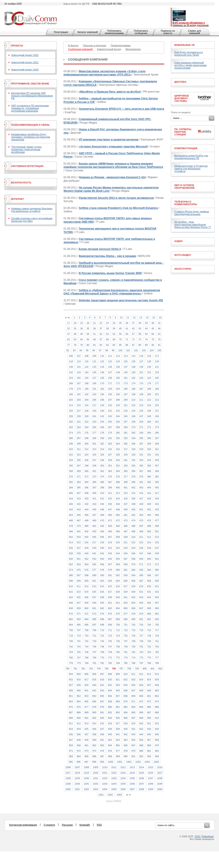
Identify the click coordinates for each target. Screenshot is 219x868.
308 (149, 444)
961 (87, 745)
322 (71, 455)
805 (87, 674)
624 (87, 592)
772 (118, 658)
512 (149, 537)
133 (94, 367)
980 (141, 751)
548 (149, 553)
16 (160, 317)
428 (149, 499)
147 (110, 372)
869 (118, 701)
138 (133, 367)
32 (69, 328)
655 (141, 603)
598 (71, 581)
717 (157, 630)
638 (102, 597)
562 (71, 564)
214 (71, 405)
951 (102, 740)
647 (79, 603)
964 (110, 745)
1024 (132, 773)
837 (149, 685)
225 (157, 405)
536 (149, 548)
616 (118, 586)
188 (149, 389)
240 (87, 416)
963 (102, 745)
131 (79, 367)
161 (125, 378)
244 (118, 416)
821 (118, 680)
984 (79, 756)
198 (133, 394)
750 (133, 647)
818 (94, 680)
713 (125, 630)
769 (94, 658)
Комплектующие (186, 148)
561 (157, 559)
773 (125, 658)
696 (87, 625)
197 (125, 394)
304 (118, 444)
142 (71, 372)
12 (134, 317)
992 (141, 756)
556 (118, 559)
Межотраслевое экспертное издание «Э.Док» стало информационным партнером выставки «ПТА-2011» (105, 73)
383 (79, 482)
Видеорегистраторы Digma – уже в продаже (108, 256)
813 (149, 674)
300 (87, 444)
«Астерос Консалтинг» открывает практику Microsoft (113, 147)
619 (141, 586)
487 (141, 526)
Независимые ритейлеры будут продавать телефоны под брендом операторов (31, 137)
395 (79, 488)
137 (125, 367)
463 (141, 515)
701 (125, 625)
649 (94, 603)
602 (102, 581)
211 (141, 400)
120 (87, 361)
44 (146, 328)
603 (110, 581)
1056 (123, 789)
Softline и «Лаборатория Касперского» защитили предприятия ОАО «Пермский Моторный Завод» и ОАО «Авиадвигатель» (112, 292)
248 (149, 416)
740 (149, 641)
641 (125, 597)
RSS (99, 825)
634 (71, 597)
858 (125, 696)
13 (141, 317)
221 (125, 405)
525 (157, 542)
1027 (160, 773)
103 (144, 350)
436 (118, 504)
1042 (95, 784)
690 (133, 619)
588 (87, 575)
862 (157, 696)
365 (125, 471)
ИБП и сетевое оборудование (185, 187)
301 (94, 444)
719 (79, 636)
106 (71, 356)
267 (110, 427)
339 (110, 460)
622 (71, 592)
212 (149, 400)
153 (157, 372)
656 (149, 603)
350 (102, 466)
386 (102, 482)
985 (87, 756)
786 (133, 663)
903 (102, 718)
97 (100, 350)
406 (71, 493)
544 (118, 553)
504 (87, 537)
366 (133, 471)
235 (141, 411)
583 (141, 570)
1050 (68, 789)
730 (71, 641)
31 (159, 323)
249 (157, 416)
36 (94, 328)
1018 (77, 773)
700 (118, 625)
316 (118, 449)
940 (110, 734)
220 (118, 405)
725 (125, 636)
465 (157, 515)
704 (149, 625)
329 (125, 455)
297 (157, 438)
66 (94, 339)
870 (125, 701)
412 (118, 493)
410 (102, 493)
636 (87, 597)
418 (71, 499)
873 (149, 701)
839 (71, 690)
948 (79, 740)
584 (149, 570)
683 (79, 619)
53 (107, 334)
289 (94, 438)
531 (110, 548)
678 (133, 614)
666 (133, 608)
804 (79, 674)
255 (110, 422)
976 (110, 751)
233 (125, 411)
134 (102, 367)
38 (107, 328)
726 (133, 636)
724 (118, 636)
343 (141, 460)
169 (94, 383)
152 (149, 372)
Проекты (17, 46)
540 (87, 553)
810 (125, 674)
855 (102, 696)
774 (133, 658)
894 (125, 712)
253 (94, 422)
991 (133, 756)
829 (87, 685)
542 (102, 553)
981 (149, 751)
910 (157, 718)
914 (94, 723)
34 (81, 328)
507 (110, 537)
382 (71, 482)
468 (87, 520)
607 (141, 581)
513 (157, 537)
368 (149, 471)
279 (110, 433)
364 (118, 471)
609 (157, 581)
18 (75, 323)
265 (94, 427)
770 (102, 658)
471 (110, 520)
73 (140, 339)
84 (114, 345)
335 (79, 460)
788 (149, 663)
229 (94, 411)
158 (102, 378)
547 (141, 553)
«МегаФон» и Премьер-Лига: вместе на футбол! (110, 92)
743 (79, 647)
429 (157, 499)
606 (133, 581)
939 (102, 734)
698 (102, 625)
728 (149, 636)
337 (94, 460)
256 (118, 422)
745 (94, 647)
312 (87, 449)
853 (87, 696)
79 (81, 345)
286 (71, 438)
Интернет (17, 199)
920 (141, 723)
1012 (123, 767)
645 (157, 597)
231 (110, 411)
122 (102, 361)
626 (102, 592)
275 (79, 433)
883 (133, 707)
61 (159, 334)
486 (133, 526)
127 (141, 361)
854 (94, 696)
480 (87, 526)
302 (102, 444)
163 (141, 378)
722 (102, 636)
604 (118, 581)
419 (79, 499)
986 (94, 756)
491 (79, 531)
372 (87, 477)
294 (133, 438)
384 (87, 482)
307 (141, 444)
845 (118, 690)
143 (79, 372)
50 (88, 334)
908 (141, 718)
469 (94, 520)
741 (157, 641)
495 (110, 531)
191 (79, 394)
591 (110, 575)
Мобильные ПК (185, 45)
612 (87, 586)
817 (87, 680)
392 (149, 482)
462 (133, 515)
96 (94, 350)
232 (118, 411)
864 (79, 701)
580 (118, 570)
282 (133, 433)
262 (71, 427)
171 (110, 383)
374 (102, 477)
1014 (141, 767)
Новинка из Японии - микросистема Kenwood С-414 (112, 177)
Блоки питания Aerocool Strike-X (100, 249)
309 (157, 444)
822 (125, 680)
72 (133, 339)
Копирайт (85, 825)
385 (94, 482)
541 (94, 553)
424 (118, 499)
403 (141, 488)
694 (71, 625)
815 (71, 680)
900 (79, 718)
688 (118, 619)
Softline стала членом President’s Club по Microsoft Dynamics (118, 208)
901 (87, 718)
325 (94, 455)
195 (110, 394)
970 (157, 745)
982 (157, 751)
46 (159, 328)
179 (79, 389)
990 (125, 756)
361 (94, 471)
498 (133, 531)
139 (141, 367)
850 (157, 690)
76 (159, 339)
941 (118, 734)
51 (94, 334)
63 (75, 339)
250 (71, 422)
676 (118, 614)
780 (87, 663)
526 (71, 548)
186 (133, 389)
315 (110, 449)
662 (102, 608)
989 (118, 756)
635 (79, 597)
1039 (68, 784)
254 (102, 422)
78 (75, 345)
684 (87, 619)
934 (157, 729)
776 (149, 658)
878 (94, 707)
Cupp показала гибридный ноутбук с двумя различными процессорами (191, 65)
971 (71, 751)
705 (157, 625)
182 (102, 389)
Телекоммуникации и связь (30, 125)
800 (145, 669)
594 (133, 575)
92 (68, 350)
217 (94, 405)
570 (133, 564)
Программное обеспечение (30, 84)
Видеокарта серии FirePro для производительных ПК (191, 157)
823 (133, 680)
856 (110, 696)
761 (125, 652)
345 (157, 460)
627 (110, 592)
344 (149, 460)
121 (94, 361)
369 (157, 471)
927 (102, 729)
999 (102, 762)
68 (107, 339)
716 (149, 630)
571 (141, 564)
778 (71, 663)
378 (133, 477)
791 (75, 669)
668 (149, 608)
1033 (114, 778)
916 (110, 723)
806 (94, 674)
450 (133, 509)
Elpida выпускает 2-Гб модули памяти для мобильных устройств (191, 169)
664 (118, 608)
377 (125, 477)
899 (71, 718)
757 (94, 652)
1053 (95, 789)
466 (71, 520)
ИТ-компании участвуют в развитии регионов (109, 140)
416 (149, 493)
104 (152, 350)
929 (118, 729)
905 (118, 718)
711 (110, 630)
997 (86, 762)
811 (133, 674)
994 (157, 756)
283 (141, 433)
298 (71, 444)
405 (157, 488)
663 (110, 608)
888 (79, 712)
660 (87, 608)
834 (125, 685)
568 (118, 564)
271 (141, 427)
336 (87, 460)
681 (157, 614)
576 (87, 570)
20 (88, 323)
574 (71, 570)
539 (79, 553)
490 (71, 531)
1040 (77, 784)
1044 (114, 784)
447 (110, 509)
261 (157, 422)
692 (149, 619)
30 (153, 323)
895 (133, 712)
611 (79, 586)
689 (125, 619)
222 (133, 405)
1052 (86, 789)
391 (141, 482)
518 (102, 542)
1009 (95, 767)
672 (87, 614)
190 (71, 394)
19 (81, 323)
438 (133, 504)
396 (87, 488)
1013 (132, 767)
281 (125, 433)
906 (125, 718)
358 (71, 471)
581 (125, 570)
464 (149, 515)
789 (157, 663)
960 (79, 745)
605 (125, 581)
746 (102, 647)
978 (125, 751)
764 (149, 652)
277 (94, 433)
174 (133, 383)
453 (157, 509)
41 (127, 328)
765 (157, 652)
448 (118, 509)
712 (118, 630)
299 (79, 444)
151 (141, 372)
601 (94, 581)
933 (149, 729)
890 (94, 712)
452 (149, 509)
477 (157, 520)
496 (118, 531)
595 (141, 575)
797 (121, 669)
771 (110, 658)
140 (149, 367)
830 (94, 685)
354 (133, 466)
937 (87, 734)
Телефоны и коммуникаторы (186, 203)
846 (125, 690)
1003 (138, 762)
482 (102, 526)
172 (118, 383)
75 (153, 339)
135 (110, 367)
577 (94, 570)
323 (79, 455)
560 (149, 559)
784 (118, 663)
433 (94, 504)
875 (71, 707)
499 (141, 531)
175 (141, 383)
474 (133, 520)
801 (152, 669)
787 (141, 663)
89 (146, 345)
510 (133, 537)
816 (79, 680)
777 (157, 658)
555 (110, 559)
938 (94, 734)
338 (102, 460)
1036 (141, 778)
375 (110, 477)
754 (71, 652)
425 (125, 499)
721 (94, 636)
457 (94, 515)
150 (133, 372)
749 (125, 647)
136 (118, 367)
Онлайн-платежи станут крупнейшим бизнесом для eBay (32, 220)
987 (102, 756)
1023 (123, 773)
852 (79, 696)
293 (125, 438)
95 (87, 350)
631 (141, 592)
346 (71, 466)
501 (157, 531)
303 (110, 444)
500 (149, 531)
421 (94, 499)
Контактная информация (23, 825)
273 (157, 427)
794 (99, 669)
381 (157, 477)
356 (149, 466)
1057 (132, 789)
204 (87, 400)
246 (133, 416)
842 (94, 690)
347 (79, 466)
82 (101, 345)
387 (110, 482)
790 (67, 669)
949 (87, 740)
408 (87, 493)
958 (157, 740)
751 (141, 647)
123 (110, 361)
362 (102, 471)
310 (71, 449)
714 (133, 630)
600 (87, 581)
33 (75, 328)
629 (125, 592)
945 (149, 734)
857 (118, 696)
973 (87, 751)
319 (141, 449)
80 (88, 345)
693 (157, 619)
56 (127, 334)
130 (71, 367)
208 (118, 400)
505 (94, 537)
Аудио (178, 241)
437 (125, 504)
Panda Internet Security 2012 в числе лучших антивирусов (116, 198)
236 (149, 411)
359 (79, 471)
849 (149, 690)
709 (94, 630)
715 (141, 630)
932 (141, 729)
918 (125, 723)
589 (94, 575)
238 (71, 416)
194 (102, 394)
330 (133, 455)
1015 (150, 767)
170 (102, 383)
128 (149, 361)
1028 (68, 778)
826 (157, 680)
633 (157, 592)
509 (125, 537)
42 (133, 328)
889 (87, 712)
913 (87, 723)
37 (101, 328)
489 (157, 526)
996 (79, 762)
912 (79, 723)
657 (157, 603)
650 (102, 603)
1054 (105, 789)
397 (94, 488)
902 (94, 718)
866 (94, 701)
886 (157, 707)
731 (79, 641)
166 (71, 383)
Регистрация (61, 32)
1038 (160, 778)
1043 (105, 784)
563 (79, 564)
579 (110, 570)
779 (79, 663)
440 (149, 504)
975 (102, 751)
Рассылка (67, 825)
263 (79, 427)
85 (120, 345)
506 (102, 537)
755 (79, 652)
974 (94, 751)
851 (71, 696)
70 (120, 339)
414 (133, 493)
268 (118, 427)
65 (88, 339)
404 (149, 488)
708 (87, 630)
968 (141, 745)
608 (149, 581)
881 (118, 707)
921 (149, 723)
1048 (150, 784)
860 (141, 696)
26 (127, 323)
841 (87, 690)
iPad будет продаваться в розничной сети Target (189, 54)
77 (69, 345)
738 (133, 641)
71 (127, 339)
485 (125, 526)
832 (110, 685)
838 (157, 685)
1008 (86, 767)
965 (118, 745)
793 (91, 669)
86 (127, 345)
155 (79, 378)
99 (113, 350)
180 (87, 389)
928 (110, 729)
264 (87, 427)
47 (69, 334)
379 (141, 477)
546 (133, 553)
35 (88, 328)
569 (125, 564)
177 (157, 383)
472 (118, 520)
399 (110, 488)
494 (102, 531)
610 (71, 586)
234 (133, 411)
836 (141, 685)
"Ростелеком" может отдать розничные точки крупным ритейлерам (26, 149)
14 (147, 317)
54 (114, 334)
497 (125, 531)
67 (101, 339)
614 (102, 586)
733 (94, 641)
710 (102, 630)
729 (157, 636)
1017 (68, 773)
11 (128, 317)
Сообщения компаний (88, 59)
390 (133, 482)
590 (102, 575)
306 (133, 444)
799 (137, 669)
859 (133, 696)
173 (125, 383)
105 (159, 350)
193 (94, 394)
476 (149, 520)
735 (110, 641)
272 (149, 427)
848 (141, 690)
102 (136, 350)
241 (94, 416)
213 (157, 400)
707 (79, 630)
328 (118, 455)
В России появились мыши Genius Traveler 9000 (110, 273)
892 (110, 712)
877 (87, 707)
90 (153, 345)
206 (102, 400)
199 (141, 394)
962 (94, 745)
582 (133, 570)
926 (94, 729)
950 (94, 740)
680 (149, 614)
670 (71, 614)
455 (79, 515)
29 (146, 323)
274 (71, 433)
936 (79, 734)
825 (149, 680)
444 (87, 509)
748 (118, 647)
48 (75, 334)
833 (118, 685)
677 (125, 614)
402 (133, 488)
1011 (114, 767)
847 (133, 690)
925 (87, 729)
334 (71, 460)
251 (79, 422)
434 (102, 504)
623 (79, 592)
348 (87, 466)
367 (141, 471)
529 (94, 548)
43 (140, 328)
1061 (101, 795)
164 (149, 378)
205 (94, 400)
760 (118, 652)
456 (87, 515)
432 (87, 504)
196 (118, 394)
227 (79, 411)
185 (125, 389)
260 (149, 422)
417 (157, 493)
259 (141, 422)
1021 (105, 773)
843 (102, 690)
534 (133, 548)
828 (79, 685)
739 (141, 641)
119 (79, 361)
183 (110, 389)
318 (133, 449)
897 (149, 712)
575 (79, 570)
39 (114, 328)
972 (79, 751)
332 (149, 455)
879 (102, 707)
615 (110, 586)
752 (149, 647)
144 (87, 372)
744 (87, 647)
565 (94, 564)
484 (118, 526)
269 (125, 427)
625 (94, 592)
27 (133, 323)
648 (87, 603)
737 (125, 641)
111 (110, 356)
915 (102, 723)
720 (87, 636)
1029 (77, 778)
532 (118, 548)
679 (141, 614)
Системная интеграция (27, 166)
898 (157, 712)
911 (71, 723)
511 (141, 537)
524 (149, 542)
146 (102, 372)
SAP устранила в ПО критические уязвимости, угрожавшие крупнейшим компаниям (30, 108)
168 (87, 383)
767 (79, 658)
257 (125, 422)
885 (149, 707)
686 (102, 619)
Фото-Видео (183, 255)
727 (141, 636)
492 (87, 531)
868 (110, 701)
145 (94, 372)
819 (102, 680)
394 (71, 488)
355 (141, 466)
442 (71, 509)
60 (153, 334)
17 (69, 323)
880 (110, 707)
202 (71, 400)
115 (141, 356)
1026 (150, 773)
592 (118, 575)
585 (157, 570)
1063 (119, 795)
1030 (86, 778)
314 (102, 449)
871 (133, 701)
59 (146, 334)
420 (87, 499)
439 (141, 504)
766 (71, 658)
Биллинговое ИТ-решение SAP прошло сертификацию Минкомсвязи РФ (32, 96)
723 (110, 636)
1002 (129, 762)
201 (157, 394)
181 (94, 389)
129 (157, 361)
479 (79, 526)
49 (81, 334)
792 (83, 669)
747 (110, 647)
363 (110, 471)
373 (94, 477)
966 (125, 745)
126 (133, 361)
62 (69, 339)
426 (133, 499)
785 (125, 663)
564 (87, 564)
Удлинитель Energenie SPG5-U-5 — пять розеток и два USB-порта (121, 109)
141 (157, 367)
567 (110, 564)
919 (133, 723)
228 (87, 411)
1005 (156, 762)
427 (141, 499)
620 (149, 586)
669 (157, 608)
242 (102, 416)
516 (87, 542)
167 (79, 383)
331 (141, 455)
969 (149, 745)
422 (102, 499)
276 (87, 433)
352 (118, 466)
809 (118, 674)
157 (94, 378)
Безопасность (21, 183)
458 (102, 515)
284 (149, 433)
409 (94, 493)
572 (149, 564)
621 (157, 586)
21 (94, 323)
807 (102, 674)
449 (125, 509)
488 (149, 526)
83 (107, 345)
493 (94, 531)
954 (125, 740)
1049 (160, 784)
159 (110, 378)
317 (125, 449)
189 (157, 389)
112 (118, 356)
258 (133, 422)
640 (118, 597)
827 (71, 685)
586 (71, 575)
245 (125, 416)
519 (110, 542)
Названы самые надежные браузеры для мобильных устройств (32, 210)
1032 (105, 778)
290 (102, 438)
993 (149, 756)
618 (133, 586)
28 (140, 323)
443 (79, 509)
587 (79, 575)
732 (87, 641)
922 (157, 723)
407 (79, 493)
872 (141, 701)
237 (157, 411)
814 (157, 674)
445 (94, 509)
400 (118, 488)
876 (79, 707)
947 (71, 740)
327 (110, 455)
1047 (141, 784)
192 (87, 394)
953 (118, 740)
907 (133, 718)
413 (125, 493)
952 (110, 740)
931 (133, 729)
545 (125, 553)
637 (94, 597)
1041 (86, 784)
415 (141, 493)
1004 (147, 762)
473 (125, 520)
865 (87, 701)
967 (133, 745)
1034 (123, 778)
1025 (141, 773)
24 (114, 323)
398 (102, 488)
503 (79, 537)
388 (118, 482)
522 (133, 542)
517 (94, 542)
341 (125, 460)
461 (125, 515)
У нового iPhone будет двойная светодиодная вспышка (192, 213)
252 (87, 422)
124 (118, 361)
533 (125, 548)
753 (157, 647)
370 (71, 477)
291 (110, 438)
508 (118, 537)
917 (118, 723)
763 (141, 652)
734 (102, 641)
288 (87, 438)
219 (110, 405)
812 (141, 674)
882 (125, 707)
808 (110, 674)
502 (71, 537)
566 (102, 564)
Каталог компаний (88, 32)
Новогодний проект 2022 (25, 55)
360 (87, 471)
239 (79, 416)
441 (157, 504)
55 (120, 334)
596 (149, 575)
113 (125, 356)
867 (102, 701)
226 (71, 411)
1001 (120, 762)
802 (160, 669)
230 (102, 411)
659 (79, 608)
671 (79, 614)
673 (94, 614)
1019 (86, 773)
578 (102, 570)
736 (118, 641)
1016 (160, 767)
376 (118, 477)
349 (94, 466)
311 (79, 449)
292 (118, 438)
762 (133, 652)
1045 (123, 784)
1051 (77, 789)
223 (141, 405)
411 (110, 493)
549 (157, 553)
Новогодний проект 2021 (25, 62)
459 (110, 515)
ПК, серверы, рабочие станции (183, 132)
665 (125, 608)
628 (118, 592)
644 (149, 597)
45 (153, 328)
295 (141, 438)
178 (71, 389)
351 (110, 466)
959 (71, 745)
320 (149, 449)
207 (110, 400)
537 (157, 548)
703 (141, 625)
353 (125, 466)
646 (71, 603)
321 (157, 449)
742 (71, 647)
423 (110, 499)
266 (102, 427)
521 (125, 542)
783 (110, 663)
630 (133, 592)
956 (141, 740)
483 (110, 526)
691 (141, 619)
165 (157, 378)
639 (110, 597)
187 (141, 389)
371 (79, 477)
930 (125, 729)
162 (133, 378)
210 (133, 400)
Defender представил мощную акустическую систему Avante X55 (121, 300)
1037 (150, 778)
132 (87, 367)
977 (118, 751)
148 (118, 372)
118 (71, 361)
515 (79, 542)
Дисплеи (180, 82)
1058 (141, 789)
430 (71, 504)
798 (129, 669)
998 (94, 762)
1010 (105, 767)
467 (79, 520)
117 (157, 356)
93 (74, 350)
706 (71, 630)
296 (149, 438)
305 (125, 444)
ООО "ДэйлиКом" (204, 836)
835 (133, 685)
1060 (160, 789)
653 (125, 603)
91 (159, 345)
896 (141, 712)
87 (133, 345)
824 (141, 680)
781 (94, 663)
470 (102, 520)
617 (125, 586)
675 (110, 614)
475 (141, 520)
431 (79, 504)
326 (102, 455)
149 (125, 372)
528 (87, 548)
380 (149, 477)
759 (110, 652)
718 (71, 636)
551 (79, 559)
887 (71, 712)
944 (141, 734)
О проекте (49, 825)
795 (106, 669)
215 (79, 405)
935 (71, 734)
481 (94, 526)
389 (125, 482)
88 (140, 345)
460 (118, 515)
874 (157, 701)
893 (118, 712)
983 (71, 756)
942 (125, 734)
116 (149, 356)
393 (157, 482)
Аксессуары (183, 269)
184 (118, 389)
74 (146, 339)
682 (71, 619)
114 (133, 356)
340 (118, 460)
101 (128, 350)
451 (141, 509)
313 (94, 449)
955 (133, 740)
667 (141, 608)
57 (133, 334)
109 (94, 356)
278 (102, 433)
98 (107, 350)
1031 (95, 778)
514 (71, 542)
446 (102, 509)
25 (120, 323)
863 (71, 701)
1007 (77, 767)
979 (133, 751)
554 (102, 559)
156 (87, 378)
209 (125, 400)
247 (141, 416)
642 (133, 597)
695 (79, 625)
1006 (68, 767)
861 (149, 696)
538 (71, 553)
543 (110, 553)
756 (87, 652)
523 (141, 542)
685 (94, 619)
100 (120, 350)
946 (157, 734)
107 (79, 356)
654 (133, 603)
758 (102, 652)
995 (71, 762)
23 (107, 323)
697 (94, 625)
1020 (95, 773)
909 (149, 718)
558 (133, 559)
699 (110, 625)
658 (71, 608)
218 (102, 405)
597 (157, 575)
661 (94, 608)
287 (79, 438)
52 (101, 334)
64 (81, 339)
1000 (110, 762)
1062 (110, 795)
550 (71, 559)
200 (149, 394)
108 (87, 356)
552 (87, 559)
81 (94, 345)
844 (110, 690)
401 (125, 488)
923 (71, 729)
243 (110, 416)
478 (71, 526)
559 (141, 559)
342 (133, 460)
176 (149, 383)
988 (110, 756)
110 (102, 356)
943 (133, 734)
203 (79, 400)
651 (110, 603)
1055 (114, 789)
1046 (132, 784)
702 (133, 625)
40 (120, 328)
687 (110, 619)
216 (87, 405)
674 (102, 614)
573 (157, 564)
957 (149, 740)
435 (110, 504)
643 (141, 597)
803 (71, 674)
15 (154, 317)
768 (87, 658)
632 (149, 592)
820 (110, 680)
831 (102, 685)
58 (140, 334)
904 (110, 718)
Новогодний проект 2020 (25, 70)
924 (79, 729)
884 (141, 707)
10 (121, 317)
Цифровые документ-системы (182, 98)
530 (102, 548)
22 (101, 323)
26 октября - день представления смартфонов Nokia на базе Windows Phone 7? (193, 224)
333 (157, 455)
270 (133, 427)
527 (79, 548)
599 (79, 581)
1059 (150, 789)
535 (141, 548)
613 (94, 586)
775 (141, 658)
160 (118, 378)
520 (118, 542)
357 (157, 466)
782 (102, 663)
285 (157, 433)
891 (102, 712)
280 (118, 433)
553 (94, 559)
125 (125, 361)
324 (87, 455)
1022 (114, 773)
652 (118, 603)
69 (114, 339)
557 (125, 559)
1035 (132, 778)
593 (125, 575)
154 (71, 378)
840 (79, 690)
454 (71, 515)
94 (81, 350)
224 (149, 405)
